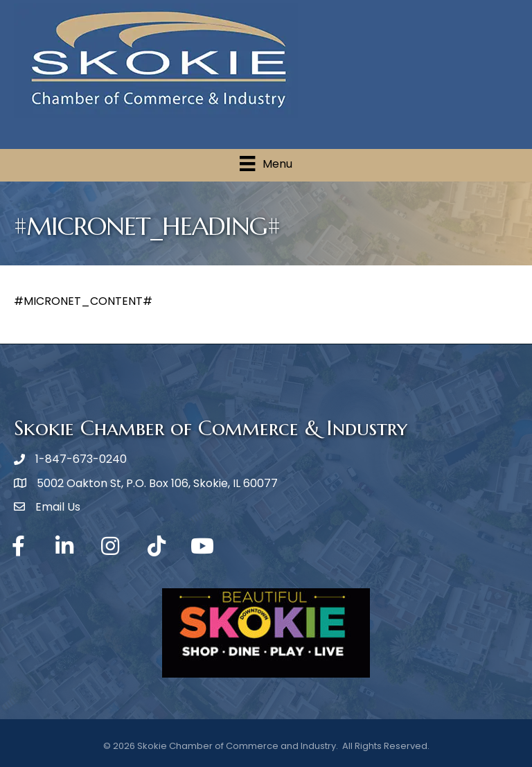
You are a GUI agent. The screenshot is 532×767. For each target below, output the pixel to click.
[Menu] (266, 164)
